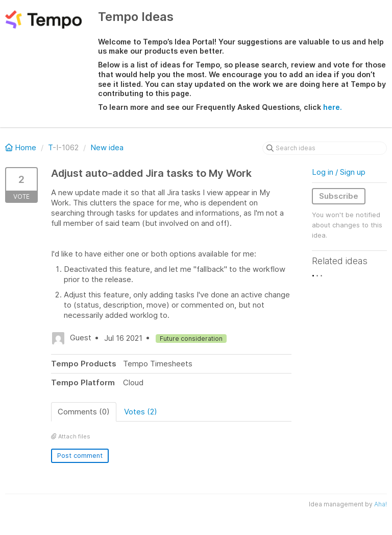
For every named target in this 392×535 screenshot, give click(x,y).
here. (333, 107)
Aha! (381, 504)
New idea (107, 147)
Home (22, 147)
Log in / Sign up (339, 172)
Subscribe (339, 196)
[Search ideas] (325, 148)
